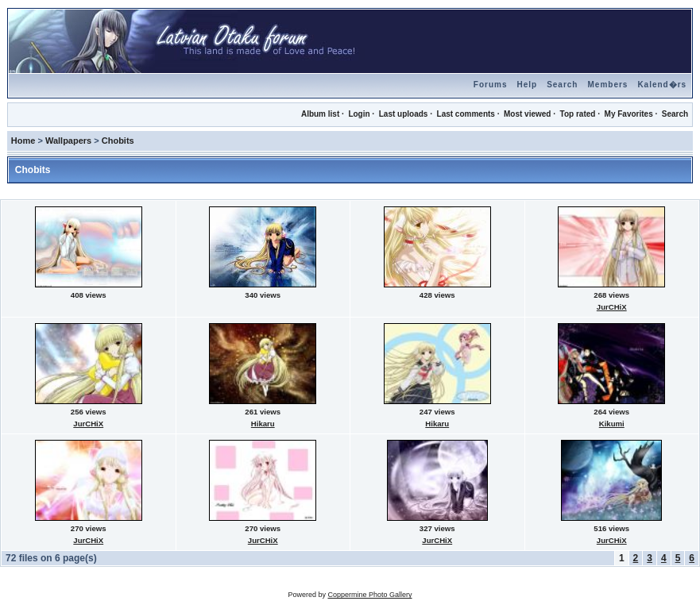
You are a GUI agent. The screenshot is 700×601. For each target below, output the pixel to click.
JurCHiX (612, 307)
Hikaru (263, 424)
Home (23, 141)
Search (562, 85)
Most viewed (527, 114)
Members (607, 85)
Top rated (578, 114)
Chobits (118, 141)
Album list (320, 114)
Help (527, 85)
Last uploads (404, 114)
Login (359, 114)
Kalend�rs (662, 85)
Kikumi (612, 424)
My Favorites (629, 114)
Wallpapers (68, 141)
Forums (491, 85)
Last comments (466, 114)
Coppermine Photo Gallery (369, 595)
